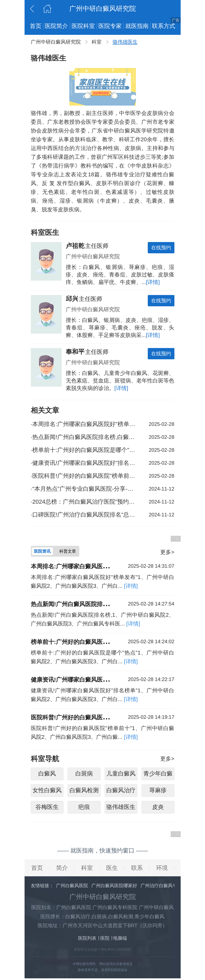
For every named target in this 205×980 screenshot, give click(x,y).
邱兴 (72, 299)
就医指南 (137, 26)
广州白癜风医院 (72, 887)
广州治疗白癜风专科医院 (166, 887)
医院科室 (83, 26)
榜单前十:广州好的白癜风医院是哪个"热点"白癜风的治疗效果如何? (84, 450)
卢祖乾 (75, 246)
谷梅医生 (47, 809)
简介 (62, 870)
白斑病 (84, 775)
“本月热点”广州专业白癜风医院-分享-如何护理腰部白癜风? (84, 489)
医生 (112, 870)
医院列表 (87, 940)
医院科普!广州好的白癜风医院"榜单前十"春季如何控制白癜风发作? (84, 476)
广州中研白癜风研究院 (57, 42)
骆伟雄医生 (125, 42)
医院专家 (110, 26)
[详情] (153, 282)
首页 (36, 26)
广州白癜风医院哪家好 (114, 887)
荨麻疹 (158, 792)
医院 (105, 940)
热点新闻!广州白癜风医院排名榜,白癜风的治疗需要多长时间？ (84, 437)
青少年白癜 (158, 775)
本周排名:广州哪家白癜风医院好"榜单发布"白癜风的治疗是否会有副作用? (84, 424)
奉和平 (75, 352)
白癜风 (47, 775)
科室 (97, 42)
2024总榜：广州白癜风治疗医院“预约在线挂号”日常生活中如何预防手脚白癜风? (84, 502)
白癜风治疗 (121, 792)
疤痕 (84, 809)
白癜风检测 (84, 792)
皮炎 (158, 809)
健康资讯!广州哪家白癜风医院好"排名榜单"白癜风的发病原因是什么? (84, 463)
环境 (162, 870)
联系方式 (164, 26)
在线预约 (161, 248)
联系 (137, 870)
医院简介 (56, 26)
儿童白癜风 (121, 775)
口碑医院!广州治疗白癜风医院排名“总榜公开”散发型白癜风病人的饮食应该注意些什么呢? (84, 515)
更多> (167, 552)
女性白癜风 (47, 792)
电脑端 (120, 940)
